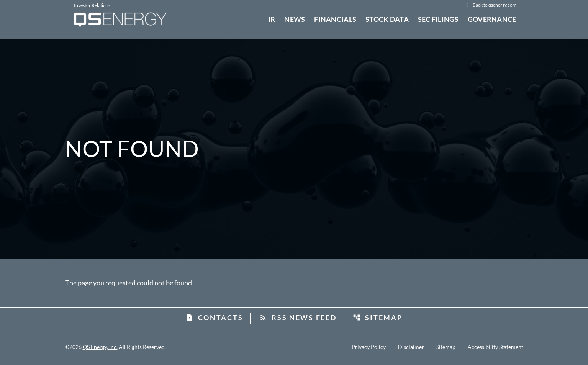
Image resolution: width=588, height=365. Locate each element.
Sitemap (378, 318)
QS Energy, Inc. (100, 347)
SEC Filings (438, 19)
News (295, 19)
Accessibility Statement (495, 347)
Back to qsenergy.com (495, 5)
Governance (492, 19)
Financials (335, 19)
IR (272, 19)
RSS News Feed (298, 318)
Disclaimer (411, 347)
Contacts (215, 318)
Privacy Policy (369, 347)
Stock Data (387, 19)
